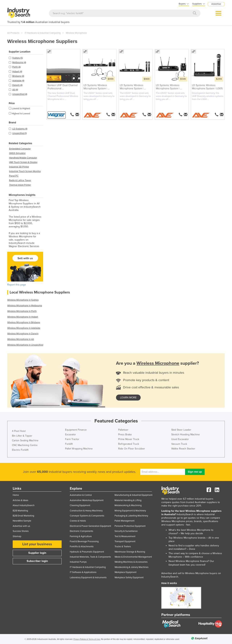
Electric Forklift (20, 450)
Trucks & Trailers (123, 547)
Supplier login (37, 553)
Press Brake (125, 434)
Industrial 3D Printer (19, 167)
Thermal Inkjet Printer (20, 185)
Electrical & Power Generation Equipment (90, 526)
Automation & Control (81, 495)
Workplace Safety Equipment (129, 578)
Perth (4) (16, 67)
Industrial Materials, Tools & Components (90, 557)
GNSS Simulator (17, 153)
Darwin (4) (17, 85)
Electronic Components (81, 531)
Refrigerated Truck (129, 444)
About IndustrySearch (24, 505)
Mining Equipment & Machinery (130, 511)
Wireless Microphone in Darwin (23, 334)
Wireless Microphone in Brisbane (24, 322)
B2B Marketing (20, 511)
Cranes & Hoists (78, 521)
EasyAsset (174, 565)
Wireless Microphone (76, 33)
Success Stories (21, 531)
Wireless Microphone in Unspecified (25, 345)
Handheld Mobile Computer (23, 158)
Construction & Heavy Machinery (86, 511)
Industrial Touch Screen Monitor (25, 171)
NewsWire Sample (22, 521)
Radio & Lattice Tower (20, 180)
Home (16, 495)
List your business (37, 544)
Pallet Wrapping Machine (79, 449)
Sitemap (17, 536)
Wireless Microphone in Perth (22, 311)
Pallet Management (125, 521)
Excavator (71, 434)
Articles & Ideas (20, 500)
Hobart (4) (17, 72)
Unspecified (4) (20, 94)
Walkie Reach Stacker (183, 449)
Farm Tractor (72, 439)
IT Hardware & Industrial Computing (43, 33)
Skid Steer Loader (181, 430)
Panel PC (14, 176)
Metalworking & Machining (128, 505)
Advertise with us (21, 526)
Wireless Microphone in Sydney (23, 300)
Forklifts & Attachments (82, 547)
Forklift (69, 444)
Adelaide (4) (18, 81)
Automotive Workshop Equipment (87, 500)
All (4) (15, 90)
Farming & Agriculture (81, 536)
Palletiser (123, 430)
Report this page (17, 285)
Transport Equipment (125, 541)
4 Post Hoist (19, 431)
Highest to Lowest (19, 114)
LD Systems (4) (20, 129)
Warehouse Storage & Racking (130, 552)
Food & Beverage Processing (84, 541)
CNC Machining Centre (25, 445)
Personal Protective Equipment (130, 526)
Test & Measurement (125, 536)
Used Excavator (180, 439)
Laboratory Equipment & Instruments (88, 578)
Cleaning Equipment (80, 505)
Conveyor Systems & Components (87, 516)
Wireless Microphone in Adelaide (24, 328)
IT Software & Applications (83, 572)
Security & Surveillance (126, 531)
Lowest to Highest (19, 109)
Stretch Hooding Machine (186, 434)
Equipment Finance (76, 430)
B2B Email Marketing (23, 516)
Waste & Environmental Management (133, 557)
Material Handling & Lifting (128, 500)
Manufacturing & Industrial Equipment (133, 495)
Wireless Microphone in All (21, 339)
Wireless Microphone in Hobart (23, 317)
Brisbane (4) (18, 76)
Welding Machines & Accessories (131, 562)
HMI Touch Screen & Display (23, 162)
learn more (128, 397)
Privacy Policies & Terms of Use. (87, 639)
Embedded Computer (20, 149)
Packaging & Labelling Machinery (131, 516)
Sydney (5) (18, 58)
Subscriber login (37, 561)
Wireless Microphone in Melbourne (25, 306)
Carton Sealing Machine (25, 440)
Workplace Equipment (126, 572)
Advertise (216, 4)
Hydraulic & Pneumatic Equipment (87, 552)
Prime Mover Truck (129, 439)
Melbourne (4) (19, 62)
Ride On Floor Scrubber (132, 449)
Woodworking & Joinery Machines (131, 567)
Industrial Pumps (78, 562)
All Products (13, 33)
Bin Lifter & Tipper (22, 436)
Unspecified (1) (19, 133)
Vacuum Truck (179, 444)
